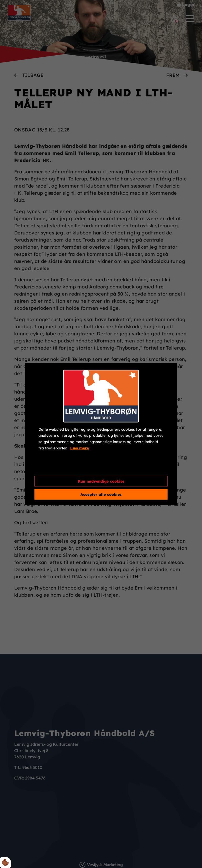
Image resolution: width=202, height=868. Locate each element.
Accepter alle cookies (101, 494)
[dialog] (101, 434)
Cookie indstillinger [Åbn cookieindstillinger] (57, 467)
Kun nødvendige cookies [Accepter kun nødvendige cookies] (101, 481)
